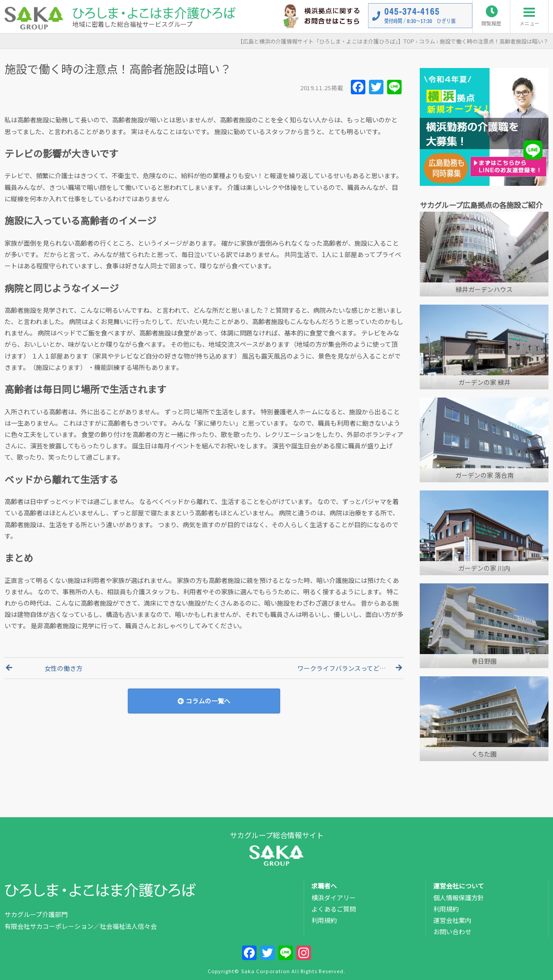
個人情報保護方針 (459, 898)
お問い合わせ (452, 931)
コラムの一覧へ (204, 701)
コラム (427, 41)
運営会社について (459, 886)
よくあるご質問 (334, 909)
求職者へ (324, 886)
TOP (326, 41)
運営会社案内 (452, 920)
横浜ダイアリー (334, 898)
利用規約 (324, 920)
